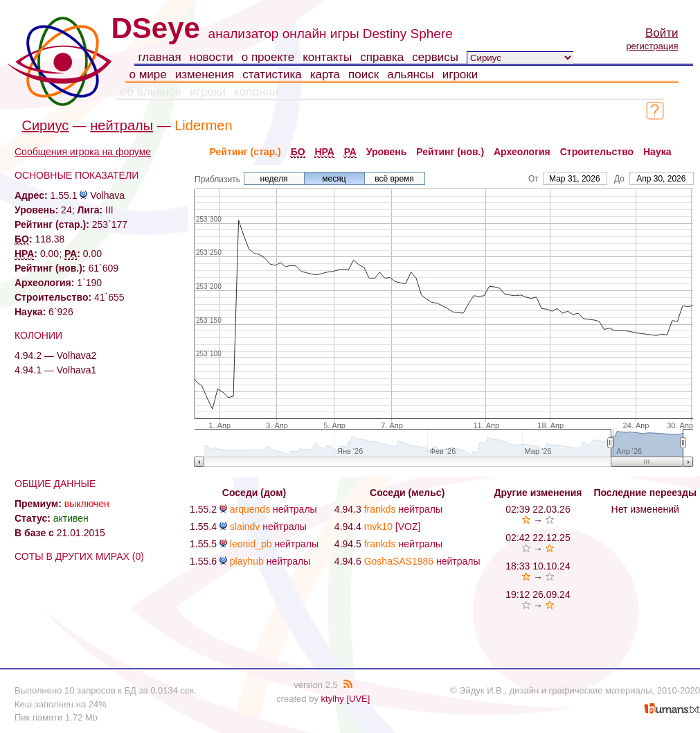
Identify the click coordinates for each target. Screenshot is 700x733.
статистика (272, 74)
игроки (460, 74)
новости (212, 57)
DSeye (156, 28)
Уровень (387, 152)
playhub (247, 561)
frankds (380, 509)
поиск (364, 74)
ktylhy (333, 699)
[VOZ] (408, 527)
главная (160, 57)
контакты (327, 57)
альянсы (411, 74)
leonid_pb (251, 544)
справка (382, 57)
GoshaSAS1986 (399, 561)
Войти (662, 33)
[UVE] (358, 699)
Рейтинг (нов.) (450, 152)
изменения (205, 74)
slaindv (245, 527)
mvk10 (378, 527)
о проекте (268, 57)
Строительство (597, 152)
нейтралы (122, 125)
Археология (522, 152)
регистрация (652, 46)
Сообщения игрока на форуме (83, 152)
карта (325, 74)
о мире (148, 74)
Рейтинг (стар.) (245, 152)
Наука (657, 152)
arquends (250, 509)
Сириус (46, 125)
